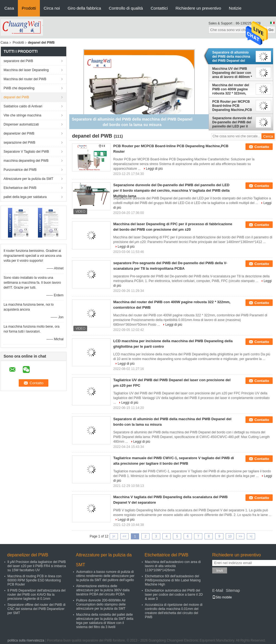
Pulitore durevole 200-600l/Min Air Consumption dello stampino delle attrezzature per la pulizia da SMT (101, 604)
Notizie (235, 8)
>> (240, 536)
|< (114, 536)
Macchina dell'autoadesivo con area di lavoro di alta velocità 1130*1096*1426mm (173, 566)
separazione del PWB (19, 143)
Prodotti (29, 8)
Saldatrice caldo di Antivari (23, 106)
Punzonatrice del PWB (20, 170)
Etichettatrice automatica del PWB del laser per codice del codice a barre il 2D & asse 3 (174, 595)
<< (125, 536)
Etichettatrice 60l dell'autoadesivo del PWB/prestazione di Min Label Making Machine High (173, 580)
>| (251, 536)
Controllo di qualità (126, 8)
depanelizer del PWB (19, 133)
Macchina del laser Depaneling (26, 70)
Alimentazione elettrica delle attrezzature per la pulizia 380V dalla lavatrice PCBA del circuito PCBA (103, 590)
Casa (9, 8)
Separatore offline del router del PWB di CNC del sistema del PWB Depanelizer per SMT (36, 609)
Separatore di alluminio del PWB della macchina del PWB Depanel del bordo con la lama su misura (231, 57)
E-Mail (218, 590)
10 (230, 536)
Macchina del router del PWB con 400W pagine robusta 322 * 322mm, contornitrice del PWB (231, 89)
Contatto (262, 147)
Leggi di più (154, 169)
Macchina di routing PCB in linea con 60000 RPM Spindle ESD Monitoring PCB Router (34, 580)
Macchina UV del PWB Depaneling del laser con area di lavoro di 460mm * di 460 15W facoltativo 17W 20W (232, 73)
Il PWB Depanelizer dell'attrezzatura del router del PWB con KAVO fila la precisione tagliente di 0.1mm (36, 595)
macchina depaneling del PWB (26, 161)
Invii (220, 571)
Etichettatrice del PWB (20, 188)
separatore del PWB (18, 61)
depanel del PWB (16, 97)
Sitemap (233, 590)
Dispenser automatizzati (21, 124)
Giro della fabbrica (84, 8)
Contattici (159, 8)
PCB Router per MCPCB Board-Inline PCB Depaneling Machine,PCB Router (232, 106)
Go (271, 30)
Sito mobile (222, 597)
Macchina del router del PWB (25, 79)
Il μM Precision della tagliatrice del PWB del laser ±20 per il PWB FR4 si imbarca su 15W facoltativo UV (37, 566)
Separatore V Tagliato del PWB (26, 152)
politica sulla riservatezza (26, 640)
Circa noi (52, 8)
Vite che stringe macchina (22, 115)
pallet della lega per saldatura (25, 197)
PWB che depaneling (19, 88)
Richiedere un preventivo (198, 8)
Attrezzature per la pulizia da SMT (28, 179)
